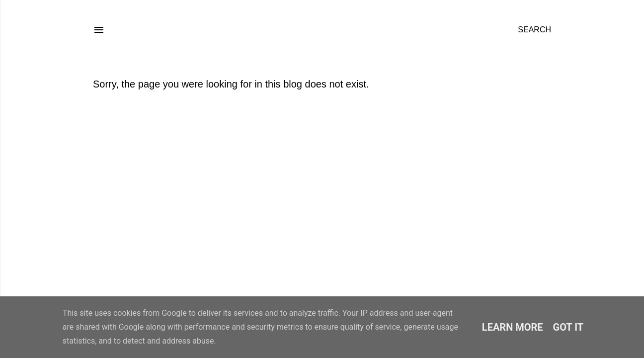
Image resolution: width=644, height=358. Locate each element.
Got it (568, 327)
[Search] (534, 30)
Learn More (513, 327)
